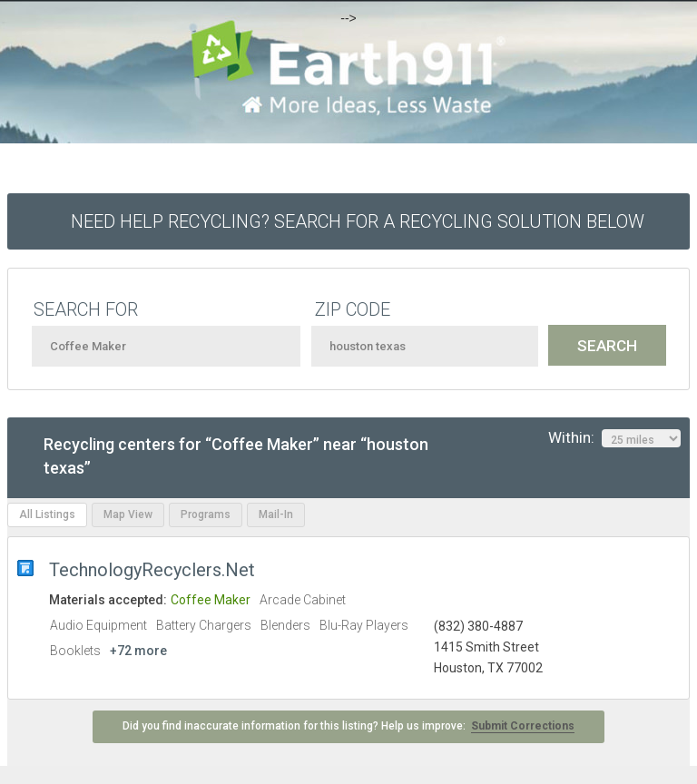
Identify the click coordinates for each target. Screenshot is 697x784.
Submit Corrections (523, 726)
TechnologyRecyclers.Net (152, 570)
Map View (128, 514)
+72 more (138, 651)
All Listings (47, 514)
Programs (206, 514)
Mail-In (276, 514)
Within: (614, 438)
